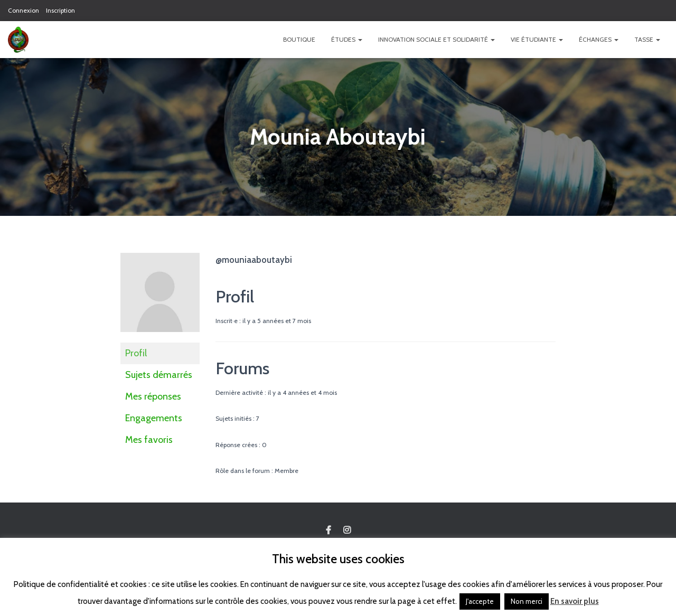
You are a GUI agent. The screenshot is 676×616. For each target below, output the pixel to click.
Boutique (299, 39)
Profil (136, 353)
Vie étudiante (537, 39)
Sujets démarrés (159, 375)
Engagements (154, 418)
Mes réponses (153, 396)
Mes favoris (149, 440)
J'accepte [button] (480, 601)
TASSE (647, 39)
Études (347, 39)
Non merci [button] (527, 601)
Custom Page (328, 530)
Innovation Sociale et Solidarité (436, 39)
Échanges (599, 39)
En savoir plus (575, 601)
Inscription (60, 10)
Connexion (24, 10)
